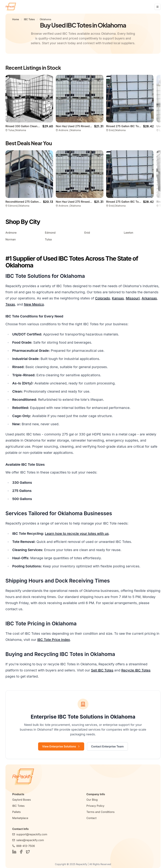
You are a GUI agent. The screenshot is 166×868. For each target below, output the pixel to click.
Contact (91, 818)
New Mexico (34, 304)
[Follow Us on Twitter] (28, 852)
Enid (87, 233)
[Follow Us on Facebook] (21, 852)
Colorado (102, 298)
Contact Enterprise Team (107, 746)
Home (16, 19)
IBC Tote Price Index (54, 640)
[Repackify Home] (83, 777)
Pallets (16, 812)
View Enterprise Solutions (61, 746)
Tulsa (48, 239)
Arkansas (149, 298)
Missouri (133, 298)
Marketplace (20, 818)
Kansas (118, 298)
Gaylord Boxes (22, 800)
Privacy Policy (95, 806)
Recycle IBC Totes (136, 670)
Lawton (128, 233)
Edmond (50, 233)
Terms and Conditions (100, 812)
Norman (11, 239)
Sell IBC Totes (102, 670)
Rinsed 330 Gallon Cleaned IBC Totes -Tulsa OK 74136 (40, 126)
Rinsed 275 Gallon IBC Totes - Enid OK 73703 (135, 126)
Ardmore (11, 233)
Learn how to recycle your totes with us (77, 534)
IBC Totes (29, 19)
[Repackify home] (11, 7)
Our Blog (92, 800)
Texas (10, 304)
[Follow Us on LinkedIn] (14, 852)
